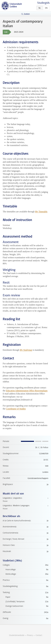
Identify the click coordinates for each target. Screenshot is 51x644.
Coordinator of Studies (16, 409)
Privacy (30, 635)
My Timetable (41, 212)
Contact (39, 635)
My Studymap (26, 350)
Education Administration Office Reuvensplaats (27, 391)
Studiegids (43, 3)
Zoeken (27, 14)
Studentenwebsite (17, 635)
